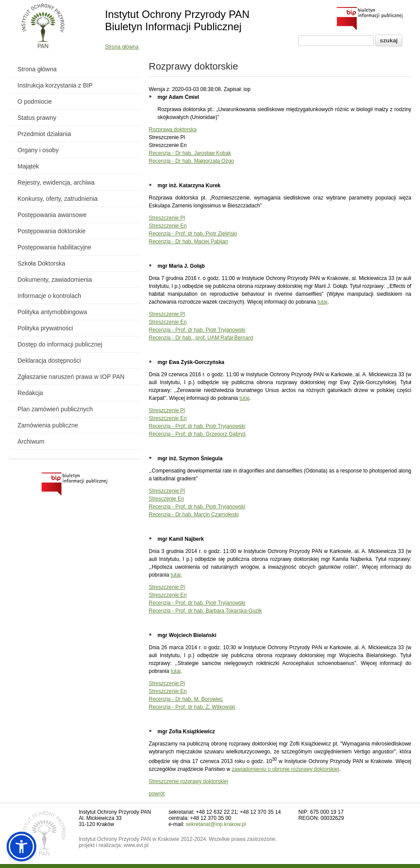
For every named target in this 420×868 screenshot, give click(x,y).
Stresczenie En (166, 499)
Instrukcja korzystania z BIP (55, 85)
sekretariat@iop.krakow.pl (216, 824)
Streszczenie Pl (167, 218)
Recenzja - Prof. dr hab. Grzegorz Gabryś (197, 434)
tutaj (323, 302)
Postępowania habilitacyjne (54, 247)
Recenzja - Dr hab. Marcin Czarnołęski (194, 514)
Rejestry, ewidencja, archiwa (56, 182)
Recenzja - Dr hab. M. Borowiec (186, 699)
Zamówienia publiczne (48, 425)
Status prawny (37, 118)
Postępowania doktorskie (52, 231)
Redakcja (30, 393)
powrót (157, 794)
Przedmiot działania (44, 134)
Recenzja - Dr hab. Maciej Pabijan (188, 241)
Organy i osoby (38, 150)
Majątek (28, 166)
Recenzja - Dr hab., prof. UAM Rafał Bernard (201, 338)
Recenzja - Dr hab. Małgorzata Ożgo (191, 161)
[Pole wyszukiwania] (336, 41)
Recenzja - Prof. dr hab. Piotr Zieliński (193, 234)
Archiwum (31, 441)
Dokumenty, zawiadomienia (55, 280)
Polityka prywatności (45, 328)
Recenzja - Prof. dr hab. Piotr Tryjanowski (197, 330)
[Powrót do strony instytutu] (43, 27)
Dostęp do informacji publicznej (60, 344)
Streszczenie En (168, 226)
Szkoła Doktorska (41, 263)
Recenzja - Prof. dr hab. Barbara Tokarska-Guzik (205, 611)
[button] (21, 847)
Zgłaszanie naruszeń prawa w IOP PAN (71, 377)
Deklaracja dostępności (49, 360)
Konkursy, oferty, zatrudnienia (58, 199)
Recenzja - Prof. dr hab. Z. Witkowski (192, 707)
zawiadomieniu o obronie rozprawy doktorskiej (285, 769)
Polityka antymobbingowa (52, 312)
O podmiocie (35, 101)
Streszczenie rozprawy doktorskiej (188, 781)
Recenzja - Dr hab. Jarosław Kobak (190, 153)
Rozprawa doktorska (173, 129)
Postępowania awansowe (52, 215)
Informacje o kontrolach (49, 296)
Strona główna (122, 47)
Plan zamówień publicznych (55, 409)
